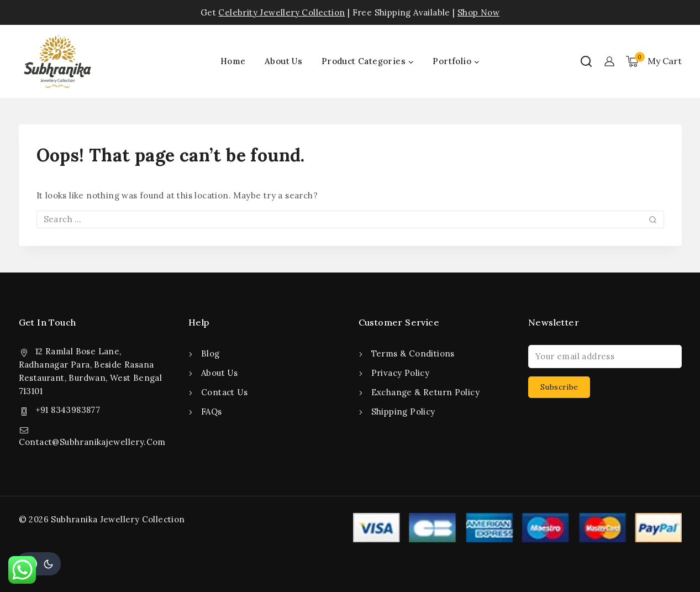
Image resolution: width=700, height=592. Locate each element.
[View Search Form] (586, 61)
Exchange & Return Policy (426, 392)
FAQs (212, 412)
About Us (283, 61)
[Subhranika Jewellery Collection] (57, 61)
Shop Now (478, 12)
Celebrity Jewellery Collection (281, 12)
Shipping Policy (403, 412)
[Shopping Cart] (654, 61)
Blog (210, 353)
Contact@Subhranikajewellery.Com (92, 442)
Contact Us (224, 392)
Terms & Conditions (413, 353)
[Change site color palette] (39, 564)
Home (233, 61)
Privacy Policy (401, 373)
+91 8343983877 (68, 410)
